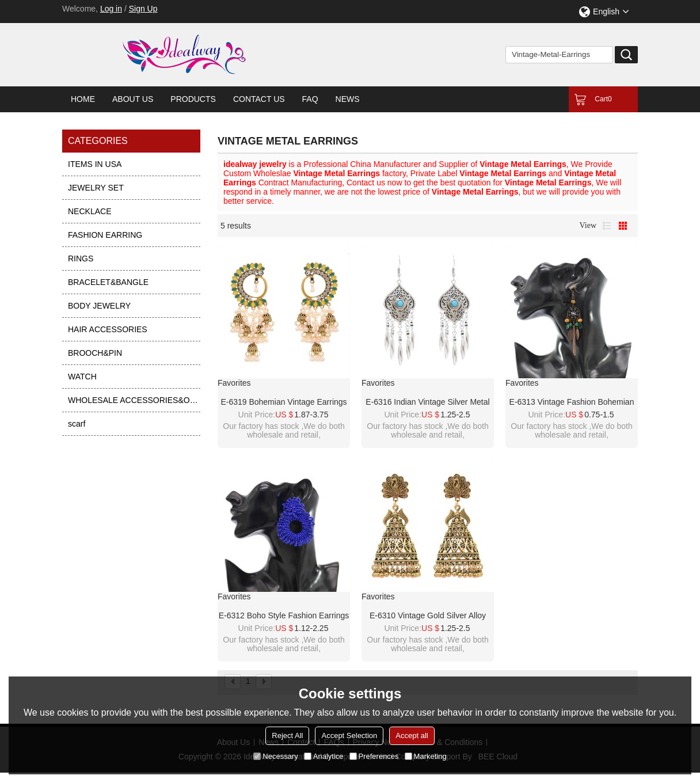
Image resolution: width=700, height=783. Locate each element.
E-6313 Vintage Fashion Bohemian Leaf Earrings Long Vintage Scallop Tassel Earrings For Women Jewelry (572, 402)
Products (193, 99)
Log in (111, 9)
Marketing (426, 756)
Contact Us (259, 99)
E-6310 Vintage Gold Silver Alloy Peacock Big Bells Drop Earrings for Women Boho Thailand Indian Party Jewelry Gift (427, 616)
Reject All (287, 736)
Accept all (412, 736)
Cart (603, 99)
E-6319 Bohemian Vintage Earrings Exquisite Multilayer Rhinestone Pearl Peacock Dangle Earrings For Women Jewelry (284, 402)
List (607, 226)
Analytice (324, 756)
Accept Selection (349, 736)
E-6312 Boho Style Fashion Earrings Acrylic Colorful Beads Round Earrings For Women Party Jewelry (284, 616)
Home (83, 99)
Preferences (374, 756)
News (348, 99)
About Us (133, 99)
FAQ (310, 99)
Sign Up (143, 9)
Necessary (275, 756)
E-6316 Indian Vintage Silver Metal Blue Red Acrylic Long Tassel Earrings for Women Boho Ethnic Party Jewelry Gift (427, 402)
